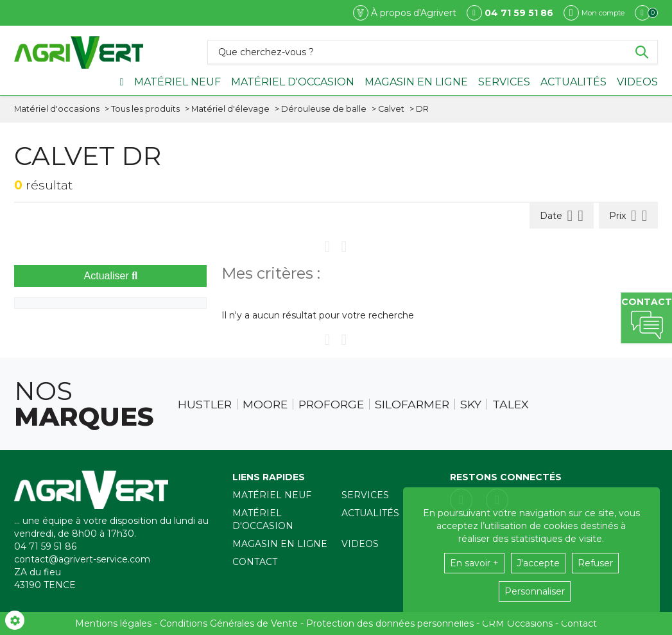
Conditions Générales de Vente (229, 623)
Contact (255, 562)
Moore (265, 404)
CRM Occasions (517, 623)
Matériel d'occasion (293, 82)
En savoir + (474, 563)
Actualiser (111, 276)
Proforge (331, 404)
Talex (511, 404)
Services (504, 82)
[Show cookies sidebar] (15, 620)
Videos (637, 82)
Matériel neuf (177, 82)
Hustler (205, 404)
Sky (471, 404)
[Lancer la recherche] (642, 52)
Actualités (573, 82)
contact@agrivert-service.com (82, 559)
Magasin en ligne (416, 82)
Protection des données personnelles (390, 623)
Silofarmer (412, 404)
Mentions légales (113, 623)
